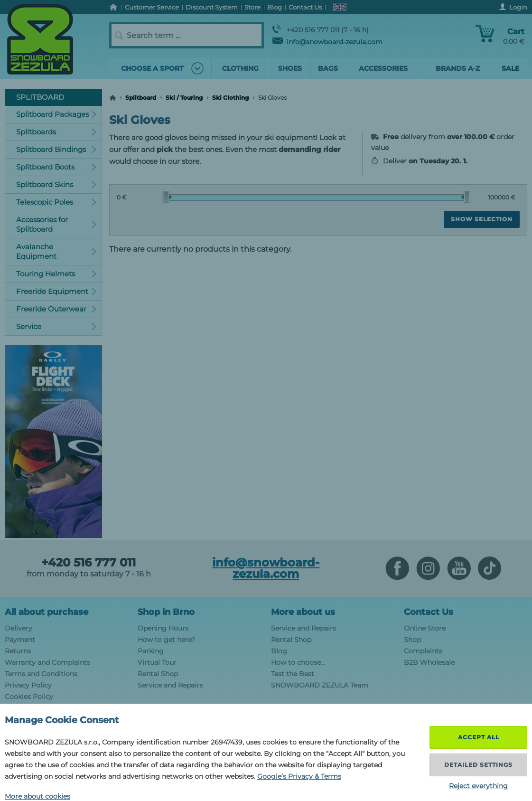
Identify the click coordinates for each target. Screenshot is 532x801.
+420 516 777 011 (89, 563)
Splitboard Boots (56, 167)
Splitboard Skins (56, 184)
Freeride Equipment (56, 291)
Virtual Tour (157, 662)
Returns (18, 651)
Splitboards (56, 132)
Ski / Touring (184, 98)
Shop (412, 640)
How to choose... (298, 662)
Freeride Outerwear (56, 309)
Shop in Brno (166, 612)
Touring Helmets (56, 274)
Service (56, 326)
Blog (279, 651)
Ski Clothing (230, 98)
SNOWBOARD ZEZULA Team (320, 685)
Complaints (423, 651)
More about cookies (37, 796)
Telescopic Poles (56, 202)
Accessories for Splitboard (56, 224)
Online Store (425, 628)
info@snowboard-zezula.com (327, 42)
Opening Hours (163, 628)
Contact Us (429, 612)
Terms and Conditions (41, 674)
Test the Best (293, 674)
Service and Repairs (170, 685)
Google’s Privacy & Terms (299, 776)
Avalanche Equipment (56, 251)
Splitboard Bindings (56, 149)
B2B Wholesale (429, 662)
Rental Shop (158, 674)
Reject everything (478, 786)
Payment (20, 640)
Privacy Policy (28, 685)
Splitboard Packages (56, 114)
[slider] (167, 197)
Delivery (19, 628)
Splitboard (141, 98)
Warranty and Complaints (47, 662)
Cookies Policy (29, 697)
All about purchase (47, 612)
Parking (151, 651)
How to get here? (166, 640)
